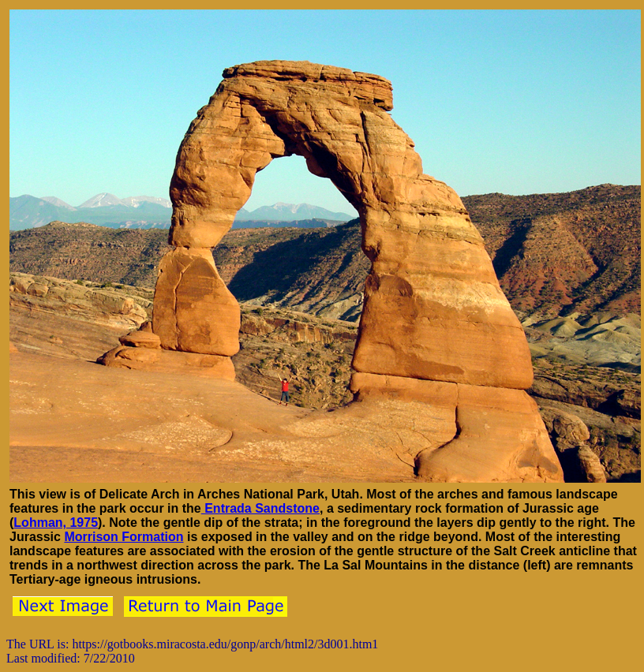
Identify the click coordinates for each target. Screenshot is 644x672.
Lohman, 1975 (56, 523)
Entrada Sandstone (260, 508)
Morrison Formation (124, 537)
